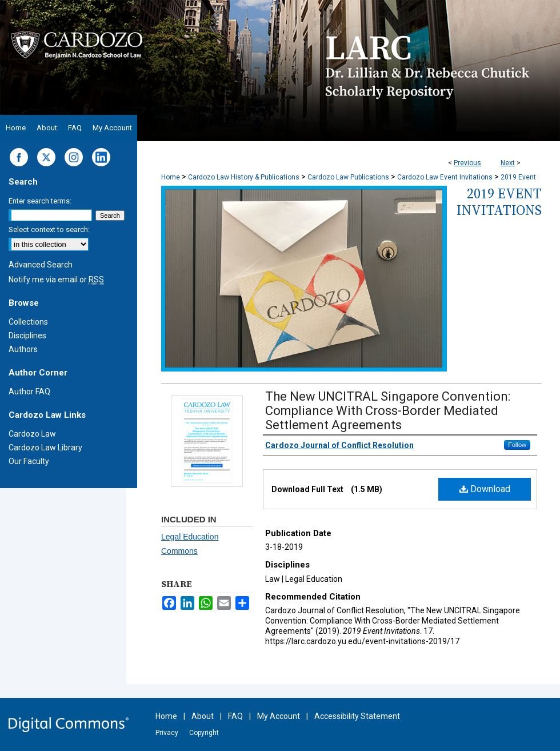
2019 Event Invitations (499, 202)
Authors (23, 349)
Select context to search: (49, 229)
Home (171, 177)
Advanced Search (41, 265)
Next (508, 163)
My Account (279, 716)
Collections (28, 322)
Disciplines (27, 335)
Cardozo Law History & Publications (244, 177)
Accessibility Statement (357, 716)
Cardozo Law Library (45, 448)
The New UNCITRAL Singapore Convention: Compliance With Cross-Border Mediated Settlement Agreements (388, 411)
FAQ (235, 716)
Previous (467, 163)
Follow (517, 445)
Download (485, 489)
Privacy (167, 733)
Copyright (204, 733)
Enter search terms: (40, 201)
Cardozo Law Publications (348, 177)
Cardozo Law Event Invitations (445, 177)
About (203, 716)
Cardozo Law (32, 434)
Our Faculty (29, 461)
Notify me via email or (56, 279)
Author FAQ (29, 392)
